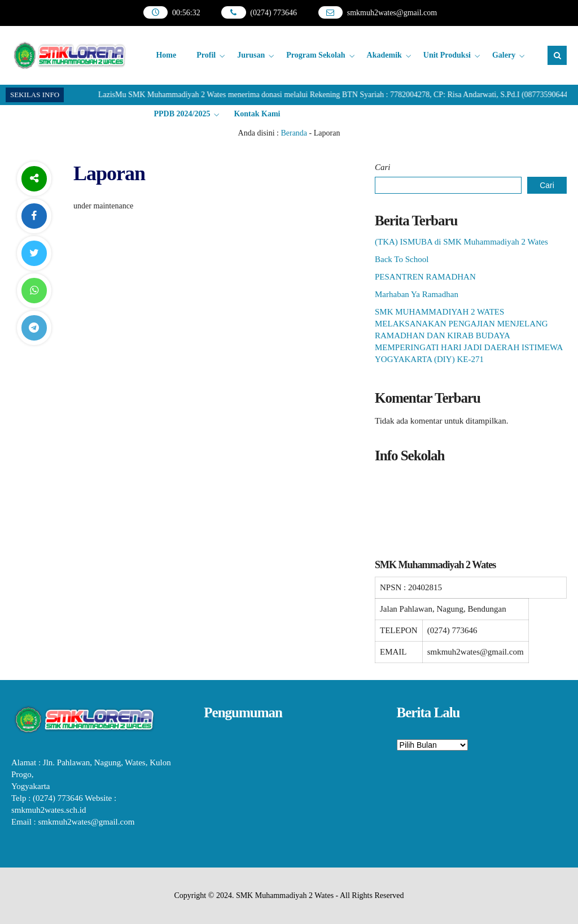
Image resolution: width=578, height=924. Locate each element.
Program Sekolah (316, 55)
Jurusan (251, 55)
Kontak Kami (257, 114)
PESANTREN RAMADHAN (425, 277)
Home (166, 55)
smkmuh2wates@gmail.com (392, 13)
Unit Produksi (447, 55)
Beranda (294, 133)
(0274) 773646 (273, 13)
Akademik (384, 55)
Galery (504, 55)
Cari (383, 167)
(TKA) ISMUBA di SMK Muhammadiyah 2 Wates (461, 242)
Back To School (402, 259)
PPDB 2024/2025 (182, 114)
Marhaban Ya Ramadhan (417, 294)
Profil (206, 55)
